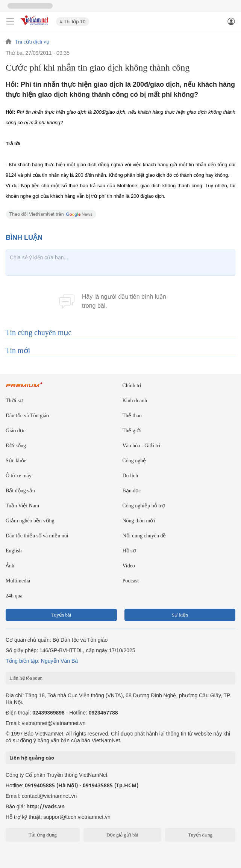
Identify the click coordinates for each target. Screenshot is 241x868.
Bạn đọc (132, 491)
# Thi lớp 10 (73, 22)
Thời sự (14, 401)
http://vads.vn (45, 806)
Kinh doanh (135, 401)
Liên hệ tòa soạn (26, 678)
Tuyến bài (61, 615)
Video (129, 566)
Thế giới (132, 431)
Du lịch (130, 476)
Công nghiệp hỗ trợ (144, 506)
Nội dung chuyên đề (144, 536)
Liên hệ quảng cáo (32, 758)
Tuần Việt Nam (22, 506)
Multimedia (18, 581)
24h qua (14, 596)
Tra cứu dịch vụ (32, 42)
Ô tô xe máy (19, 476)
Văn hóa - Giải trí (142, 446)
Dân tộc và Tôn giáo (27, 416)
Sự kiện (180, 615)
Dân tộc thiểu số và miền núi (37, 536)
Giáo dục (16, 431)
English (14, 551)
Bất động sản (20, 491)
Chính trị (132, 386)
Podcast (131, 581)
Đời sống (16, 446)
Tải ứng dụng (43, 835)
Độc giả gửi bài (122, 835)
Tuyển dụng (200, 835)
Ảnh (10, 566)
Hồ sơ (129, 551)
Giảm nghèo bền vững (30, 521)
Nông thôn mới (139, 521)
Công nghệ (134, 461)
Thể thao (132, 416)
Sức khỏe (16, 461)
